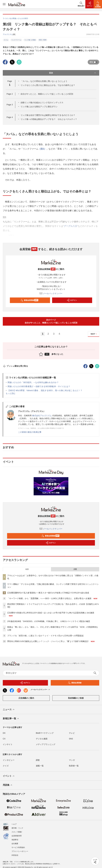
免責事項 (15, 840)
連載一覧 (40, 766)
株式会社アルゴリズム (42, 416)
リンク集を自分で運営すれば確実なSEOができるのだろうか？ (48, 115)
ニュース (9, 710)
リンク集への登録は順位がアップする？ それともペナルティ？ (49, 119)
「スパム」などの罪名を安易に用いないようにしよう (44, 81)
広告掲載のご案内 (26, 698)
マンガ (72, 760)
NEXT (94, 334)
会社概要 (15, 844)
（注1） (42, 149)
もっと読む (11, 393)
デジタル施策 (42, 739)
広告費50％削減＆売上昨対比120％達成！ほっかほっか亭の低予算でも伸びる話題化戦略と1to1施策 (51, 613)
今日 (27, 569)
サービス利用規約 (18, 847)
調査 (38, 760)
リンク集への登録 (30, 40)
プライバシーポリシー (20, 851)
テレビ (72, 733)
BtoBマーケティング (45, 733)
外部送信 (15, 855)
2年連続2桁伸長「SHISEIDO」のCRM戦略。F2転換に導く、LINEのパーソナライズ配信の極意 (49, 621)
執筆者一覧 (74, 766)
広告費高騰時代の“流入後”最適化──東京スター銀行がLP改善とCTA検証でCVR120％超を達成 (48, 593)
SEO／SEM (43, 40)
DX (4, 733)
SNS (71, 739)
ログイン (72, 300)
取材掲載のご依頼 (76, 698)
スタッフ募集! (17, 832)
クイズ (6, 766)
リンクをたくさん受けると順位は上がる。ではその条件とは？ (48, 85)
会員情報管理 (17, 836)
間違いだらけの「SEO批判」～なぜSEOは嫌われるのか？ (33, 382)
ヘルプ (14, 824)
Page (10, 94)
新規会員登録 (29, 300)
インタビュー (9, 760)
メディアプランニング (46, 744)
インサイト (8, 744)
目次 (73, 73)
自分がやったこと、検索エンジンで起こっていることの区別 (47, 94)
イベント (9, 776)
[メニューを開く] (4, 4)
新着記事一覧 (11, 719)
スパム (6, 40)
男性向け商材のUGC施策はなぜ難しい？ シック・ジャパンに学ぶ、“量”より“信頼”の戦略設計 (48, 641)
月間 (75, 569)
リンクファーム (16, 40)
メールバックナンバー (51, 293)
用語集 (8, 785)
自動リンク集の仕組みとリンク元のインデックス (42, 103)
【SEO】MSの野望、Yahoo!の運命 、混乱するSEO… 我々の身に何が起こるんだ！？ (45, 390)
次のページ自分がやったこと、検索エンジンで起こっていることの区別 (51, 321)
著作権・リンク (17, 828)
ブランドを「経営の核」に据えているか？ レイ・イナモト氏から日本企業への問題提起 (45, 636)
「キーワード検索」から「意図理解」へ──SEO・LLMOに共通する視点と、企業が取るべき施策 (49, 598)
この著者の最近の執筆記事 (30, 432)
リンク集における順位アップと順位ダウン (39, 107)
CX (4, 739)
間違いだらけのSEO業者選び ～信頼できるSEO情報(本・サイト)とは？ (39, 386)
